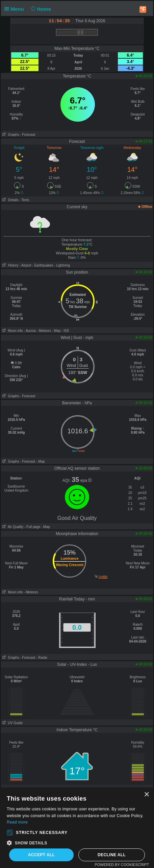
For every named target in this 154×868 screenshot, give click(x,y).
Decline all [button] (112, 855)
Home (40, 9)
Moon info (12, 331)
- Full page (32, 527)
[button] (10, 833)
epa (86, 480)
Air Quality (12, 527)
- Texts (24, 200)
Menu (16, 9)
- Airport (25, 265)
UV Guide (12, 723)
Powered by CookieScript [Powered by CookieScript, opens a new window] (122, 865)
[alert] (77, 828)
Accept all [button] (42, 855)
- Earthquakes (43, 265)
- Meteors (44, 331)
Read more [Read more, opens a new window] (17, 822)
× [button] (146, 795)
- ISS (65, 331)
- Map (56, 331)
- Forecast (28, 135)
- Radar (42, 658)
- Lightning (62, 265)
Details (10, 200)
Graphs (10, 135)
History (10, 265)
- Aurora (30, 331)
